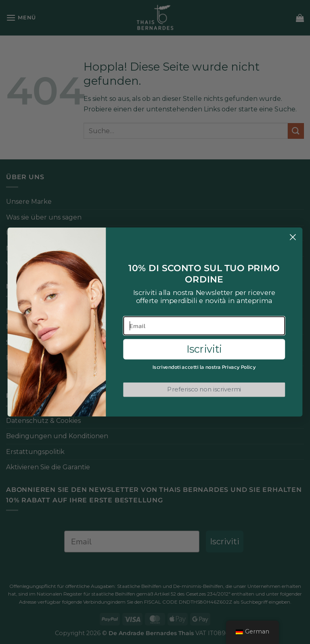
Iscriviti (204, 349)
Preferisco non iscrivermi (204, 389)
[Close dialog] (293, 237)
